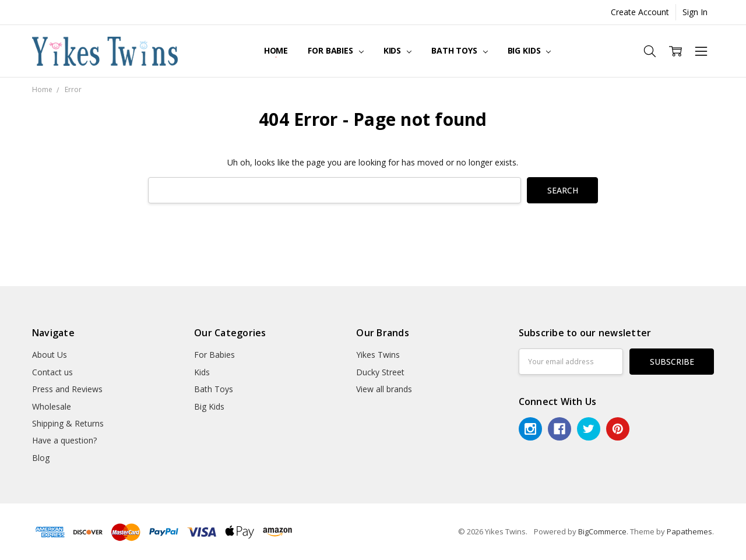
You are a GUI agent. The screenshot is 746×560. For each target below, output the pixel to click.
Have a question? (64, 440)
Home (276, 50)
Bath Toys (460, 50)
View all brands (384, 389)
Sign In (695, 12)
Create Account (640, 12)
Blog (41, 458)
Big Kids (529, 50)
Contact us (52, 372)
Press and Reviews (67, 389)
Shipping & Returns (68, 423)
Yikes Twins (378, 355)
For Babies (335, 50)
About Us (50, 355)
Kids (397, 50)
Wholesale (52, 406)
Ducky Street (380, 372)
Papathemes (689, 531)
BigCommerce (602, 531)
